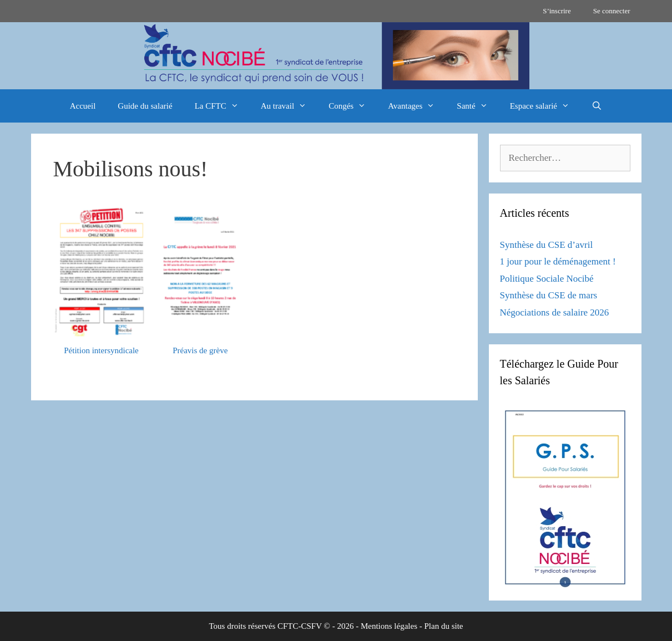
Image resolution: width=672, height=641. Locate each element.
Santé (478, 106)
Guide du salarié (145, 106)
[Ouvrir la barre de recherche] (597, 106)
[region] (336, 56)
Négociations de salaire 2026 (555, 312)
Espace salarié (545, 106)
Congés (353, 106)
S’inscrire (557, 11)
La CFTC (222, 106)
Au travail (289, 106)
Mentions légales (389, 626)
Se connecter (612, 11)
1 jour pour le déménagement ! (558, 261)
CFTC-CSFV (300, 626)
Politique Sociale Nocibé (547, 279)
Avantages (417, 106)
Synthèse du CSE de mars (549, 295)
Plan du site (444, 626)
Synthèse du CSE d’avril (547, 245)
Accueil (83, 106)
